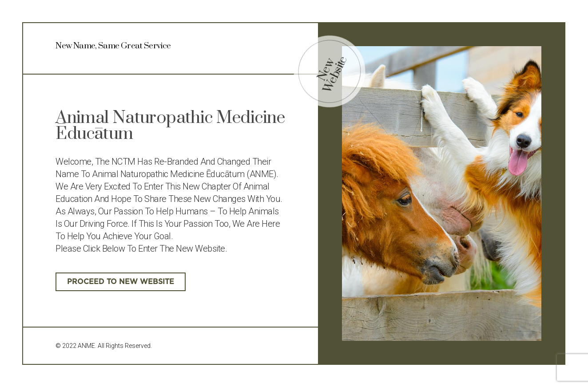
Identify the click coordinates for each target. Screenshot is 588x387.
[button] (121, 282)
